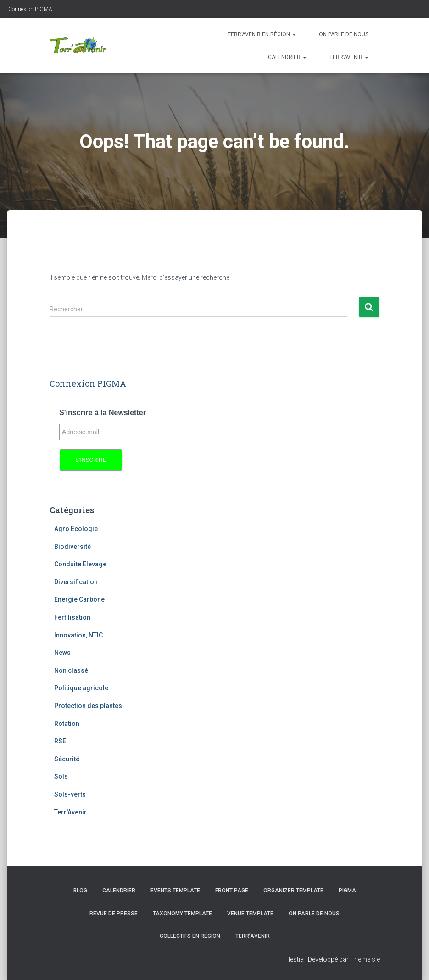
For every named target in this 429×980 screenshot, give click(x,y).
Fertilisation (72, 617)
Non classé (71, 670)
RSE (60, 741)
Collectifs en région (190, 936)
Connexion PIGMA (30, 9)
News (62, 653)
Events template (175, 891)
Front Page (232, 891)
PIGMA (347, 891)
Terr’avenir (349, 57)
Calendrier (287, 57)
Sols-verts (70, 794)
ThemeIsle (365, 959)
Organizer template (293, 891)
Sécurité (67, 759)
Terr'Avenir (70, 812)
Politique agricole (81, 688)
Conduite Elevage (80, 564)
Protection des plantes (88, 706)
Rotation (67, 724)
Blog (80, 891)
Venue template (250, 914)
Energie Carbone (79, 599)
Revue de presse (114, 914)
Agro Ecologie (76, 529)
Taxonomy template (182, 914)
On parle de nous (344, 34)
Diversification (76, 582)
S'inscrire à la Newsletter (103, 412)
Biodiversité (72, 547)
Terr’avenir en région (262, 34)
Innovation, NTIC (78, 635)
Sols (61, 776)
